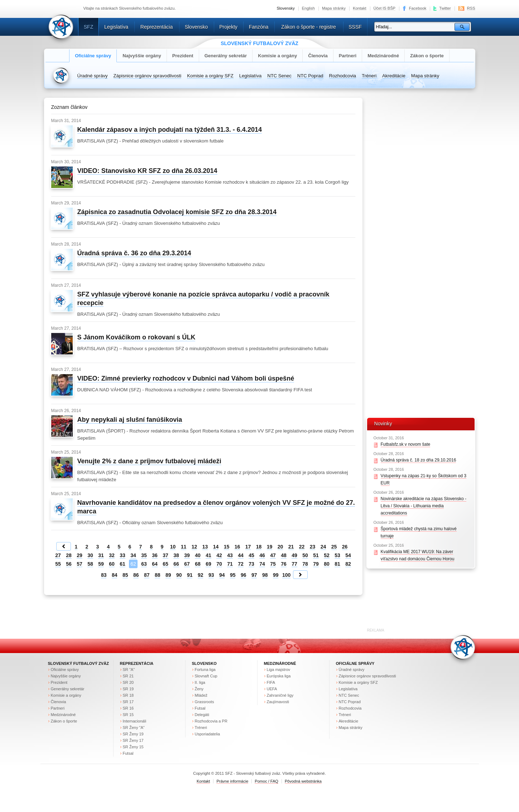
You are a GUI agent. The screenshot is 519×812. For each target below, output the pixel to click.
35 (144, 555)
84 (115, 575)
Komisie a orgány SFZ (210, 76)
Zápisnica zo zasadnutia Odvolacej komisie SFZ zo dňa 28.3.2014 (177, 212)
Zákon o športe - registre (309, 27)
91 (190, 575)
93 (211, 575)
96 (244, 575)
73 (251, 564)
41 (208, 555)
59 (101, 564)
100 (286, 575)
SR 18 (128, 695)
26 (345, 547)
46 (262, 555)
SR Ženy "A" (134, 728)
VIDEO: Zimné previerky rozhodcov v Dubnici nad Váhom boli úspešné (186, 378)
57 (80, 564)
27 (58, 555)
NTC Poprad (310, 76)
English (308, 8)
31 (101, 555)
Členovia (318, 56)
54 (348, 555)
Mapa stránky (334, 8)
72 (241, 564)
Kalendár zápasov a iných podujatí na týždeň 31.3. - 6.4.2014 (170, 130)
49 (294, 555)
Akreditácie (394, 76)
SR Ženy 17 (133, 740)
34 (133, 555)
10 (173, 547)
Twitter (445, 8)
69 (208, 564)
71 (230, 564)
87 (147, 575)
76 (284, 564)
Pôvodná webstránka (303, 781)
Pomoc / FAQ (266, 781)
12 (194, 547)
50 (305, 555)
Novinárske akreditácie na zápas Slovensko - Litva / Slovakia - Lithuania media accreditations (424, 506)
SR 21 (128, 676)
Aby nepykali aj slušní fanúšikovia (130, 420)
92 (201, 575)
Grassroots (205, 702)
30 (90, 555)
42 (219, 555)
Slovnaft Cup (206, 676)
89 (168, 575)
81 (337, 564)
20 (280, 547)
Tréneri (369, 76)
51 (316, 555)
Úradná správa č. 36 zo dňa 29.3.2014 (134, 253)
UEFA (272, 689)
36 (155, 555)
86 (136, 575)
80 (327, 564)
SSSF (355, 27)
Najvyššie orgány (142, 56)
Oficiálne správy (93, 56)
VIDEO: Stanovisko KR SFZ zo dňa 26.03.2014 (147, 171)
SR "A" (129, 670)
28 (69, 555)
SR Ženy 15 (133, 747)
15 (227, 547)
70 (219, 564)
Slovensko (196, 27)
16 (237, 547)
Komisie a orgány (277, 56)
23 (313, 547)
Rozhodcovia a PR (211, 721)
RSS (471, 8)
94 (222, 575)
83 (104, 575)
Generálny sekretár (226, 56)
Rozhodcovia (343, 76)
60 (112, 564)
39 (187, 555)
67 (187, 564)
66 (176, 564)
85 (125, 575)
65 (165, 564)
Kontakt (359, 8)
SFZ (89, 27)
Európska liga (279, 676)
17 (248, 547)
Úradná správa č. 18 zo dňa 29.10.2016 (419, 460)
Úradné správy (93, 76)
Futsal (128, 753)
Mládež (201, 695)
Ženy (199, 689)
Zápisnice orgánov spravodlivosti (148, 76)
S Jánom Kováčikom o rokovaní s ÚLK (136, 337)
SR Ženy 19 (133, 734)
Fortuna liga (205, 670)
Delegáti (202, 715)
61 (122, 564)
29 (80, 555)
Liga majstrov (279, 670)
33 (122, 555)
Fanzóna (259, 27)
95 (233, 575)
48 (284, 555)
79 (316, 564)
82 (348, 564)
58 (90, 564)
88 (158, 575)
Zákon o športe (427, 56)
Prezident (183, 56)
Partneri (348, 56)
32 (112, 555)
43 (230, 555)
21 (291, 547)
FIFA (271, 682)
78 (305, 564)
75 (273, 564)
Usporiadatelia (208, 734)
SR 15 (128, 715)
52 (327, 555)
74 (262, 564)
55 (58, 564)
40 (198, 555)
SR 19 (128, 689)
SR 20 (128, 682)
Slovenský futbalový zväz (78, 663)
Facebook (418, 8)
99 (276, 575)
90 (179, 575)
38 (176, 555)
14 (216, 547)
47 (273, 555)
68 (198, 564)
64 (155, 564)
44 (241, 555)
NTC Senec (279, 76)
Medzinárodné (383, 56)
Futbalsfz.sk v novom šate (406, 444)
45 (251, 555)
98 (265, 575)
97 (254, 575)
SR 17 (128, 702)
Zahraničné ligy (280, 695)
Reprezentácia (157, 27)
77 (294, 564)
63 (144, 564)
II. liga (200, 682)
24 (323, 547)
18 (259, 547)
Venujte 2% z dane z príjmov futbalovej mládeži (149, 461)
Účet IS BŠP (385, 8)
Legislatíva (116, 27)
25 (334, 547)
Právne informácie (232, 781)
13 (205, 547)
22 (302, 547)
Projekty (228, 27)
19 (270, 547)
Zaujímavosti (278, 702)
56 (69, 564)
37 (165, 555)
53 (337, 555)
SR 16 (128, 708)
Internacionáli (135, 721)
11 (184, 547)
